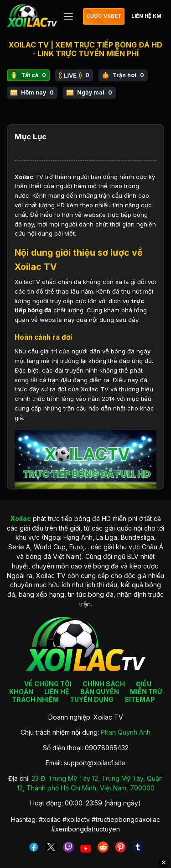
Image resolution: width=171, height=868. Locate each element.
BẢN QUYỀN (100, 692)
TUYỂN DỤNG (92, 699)
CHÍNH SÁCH (104, 684)
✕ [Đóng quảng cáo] (164, 863)
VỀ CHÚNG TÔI (48, 684)
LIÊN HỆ (57, 692)
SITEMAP (140, 699)
